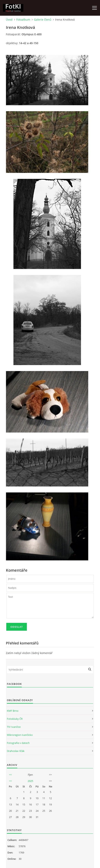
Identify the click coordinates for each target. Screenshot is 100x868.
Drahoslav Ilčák (16, 751)
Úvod (9, 20)
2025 (30, 781)
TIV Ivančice (14, 727)
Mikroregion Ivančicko (20, 735)
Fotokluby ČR (15, 719)
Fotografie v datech (18, 743)
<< (10, 775)
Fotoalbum (23, 20)
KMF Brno (13, 711)
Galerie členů (43, 20)
